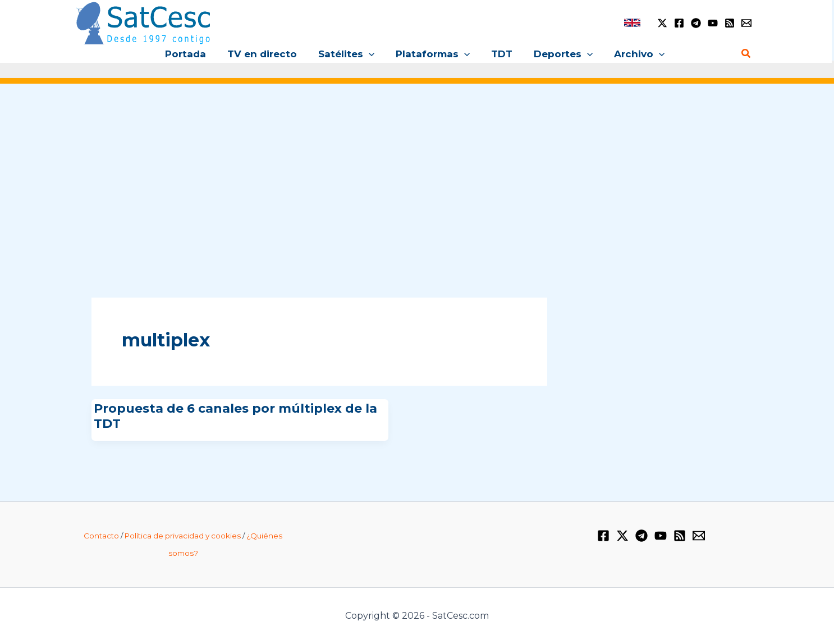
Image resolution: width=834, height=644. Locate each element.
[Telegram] (696, 23)
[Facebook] (679, 23)
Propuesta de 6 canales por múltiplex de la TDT (235, 416)
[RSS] (730, 23)
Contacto (101, 536)
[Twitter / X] (662, 23)
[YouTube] (713, 23)
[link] (632, 23)
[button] (371, 54)
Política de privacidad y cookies (183, 536)
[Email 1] (746, 23)
